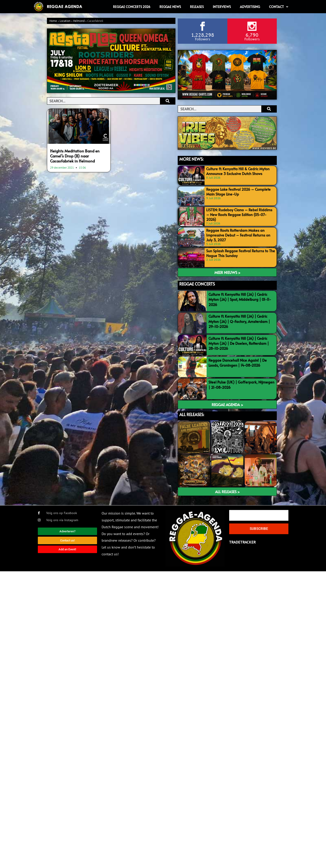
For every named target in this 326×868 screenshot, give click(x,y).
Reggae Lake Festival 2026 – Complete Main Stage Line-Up (238, 191)
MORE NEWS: (191, 159)
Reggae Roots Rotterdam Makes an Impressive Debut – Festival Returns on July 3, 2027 (238, 235)
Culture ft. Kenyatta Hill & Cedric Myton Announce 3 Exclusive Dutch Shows (238, 171)
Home (53, 21)
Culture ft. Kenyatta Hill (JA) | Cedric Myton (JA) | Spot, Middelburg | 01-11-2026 (240, 299)
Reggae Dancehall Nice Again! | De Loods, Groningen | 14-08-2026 (238, 362)
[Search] (168, 101)
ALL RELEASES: (192, 414)
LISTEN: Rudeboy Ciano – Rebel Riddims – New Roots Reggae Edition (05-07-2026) (239, 214)
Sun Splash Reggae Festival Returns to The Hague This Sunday (241, 253)
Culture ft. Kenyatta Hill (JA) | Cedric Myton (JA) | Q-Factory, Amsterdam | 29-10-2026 (239, 321)
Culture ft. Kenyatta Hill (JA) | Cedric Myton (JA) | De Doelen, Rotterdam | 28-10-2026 (239, 343)
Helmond (79, 21)
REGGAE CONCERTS (197, 284)
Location (65, 21)
